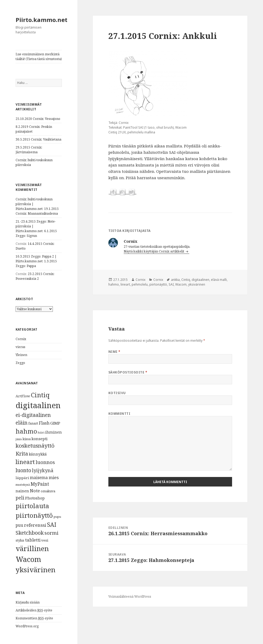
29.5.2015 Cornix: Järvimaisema (29, 150)
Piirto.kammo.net (41, 20)
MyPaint (40, 484)
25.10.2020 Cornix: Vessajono (38, 119)
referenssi (35, 525)
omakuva (48, 491)
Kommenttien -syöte (34, 618)
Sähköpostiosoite (128, 372)
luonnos (45, 462)
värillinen (32, 548)
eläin (22, 423)
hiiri (41, 432)
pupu (57, 517)
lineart (25, 462)
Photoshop (35, 498)
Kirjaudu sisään (28, 602)
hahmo (26, 431)
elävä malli (219, 280)
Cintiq (40, 395)
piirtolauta (32, 506)
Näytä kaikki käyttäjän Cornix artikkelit (154, 251)
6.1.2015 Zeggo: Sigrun (36, 233)
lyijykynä (43, 470)
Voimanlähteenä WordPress (130, 596)
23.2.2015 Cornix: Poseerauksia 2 (35, 276)
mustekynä (23, 485)
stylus (20, 540)
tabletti (33, 540)
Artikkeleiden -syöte (34, 610)
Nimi (114, 352)
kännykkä (38, 454)
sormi (51, 533)
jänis (19, 439)
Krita (22, 454)
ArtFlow (23, 396)
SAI (52, 524)
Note (35, 491)
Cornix (21, 339)
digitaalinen (38, 405)
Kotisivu (117, 393)
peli (20, 498)
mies (54, 477)
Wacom (28, 559)
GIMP (55, 423)
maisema (39, 478)
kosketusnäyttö (35, 445)
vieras (20, 347)
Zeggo (20, 363)
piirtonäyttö (34, 515)
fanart (33, 423)
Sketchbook (30, 533)
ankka (175, 280)
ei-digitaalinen (33, 415)
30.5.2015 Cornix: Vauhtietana (38, 139)
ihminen (54, 432)
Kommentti (119, 414)
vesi (45, 540)
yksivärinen (36, 570)
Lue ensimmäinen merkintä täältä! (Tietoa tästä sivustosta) (39, 57)
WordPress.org (27, 626)
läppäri (22, 478)
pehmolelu (140, 284)
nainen (22, 491)
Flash (44, 423)
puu (19, 525)
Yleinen (21, 355)
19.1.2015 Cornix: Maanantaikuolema (37, 211)
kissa (27, 439)
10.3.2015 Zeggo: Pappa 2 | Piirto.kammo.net (36, 259)
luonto (23, 470)
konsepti (40, 439)
